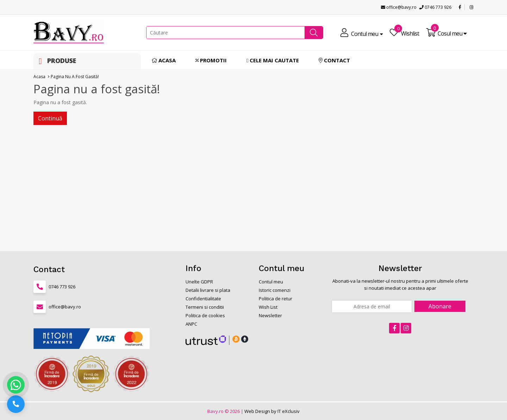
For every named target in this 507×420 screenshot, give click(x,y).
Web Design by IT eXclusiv (272, 411)
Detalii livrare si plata (208, 290)
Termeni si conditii (205, 307)
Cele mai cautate (273, 60)
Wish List (268, 307)
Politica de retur (276, 299)
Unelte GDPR (199, 282)
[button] (314, 33)
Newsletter (270, 315)
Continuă (50, 118)
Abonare (440, 306)
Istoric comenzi (275, 290)
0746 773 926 (435, 7)
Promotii (211, 60)
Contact (334, 60)
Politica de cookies (205, 315)
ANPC (191, 324)
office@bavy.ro (399, 7)
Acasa (164, 60)
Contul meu (271, 282)
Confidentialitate (203, 299)
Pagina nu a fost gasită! (75, 77)
